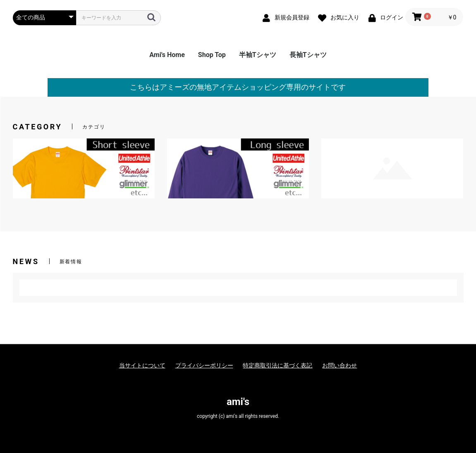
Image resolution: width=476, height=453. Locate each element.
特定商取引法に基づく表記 (277, 365)
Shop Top (212, 55)
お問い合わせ (340, 365)
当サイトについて (142, 365)
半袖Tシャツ (258, 55)
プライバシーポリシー (204, 365)
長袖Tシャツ (308, 55)
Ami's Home (167, 55)
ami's (238, 402)
